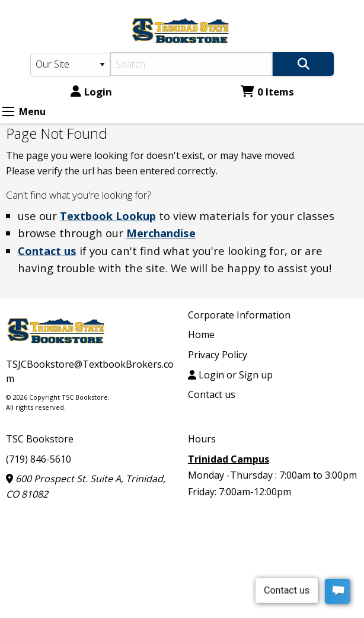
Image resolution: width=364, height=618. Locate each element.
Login (91, 92)
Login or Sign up (230, 375)
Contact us (47, 251)
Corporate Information (239, 315)
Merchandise (161, 233)
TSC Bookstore (40, 439)
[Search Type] (70, 65)
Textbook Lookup (108, 216)
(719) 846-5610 (39, 459)
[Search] (191, 64)
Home (201, 335)
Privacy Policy (218, 355)
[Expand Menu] (8, 112)
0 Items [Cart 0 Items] (267, 92)
